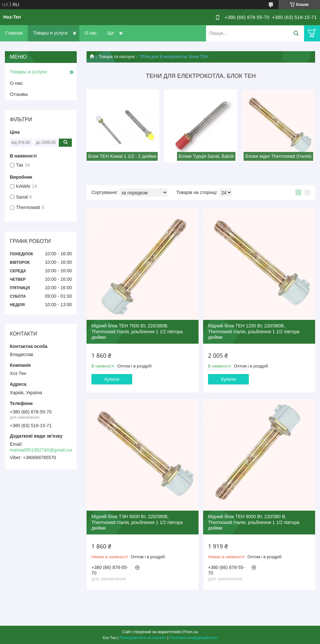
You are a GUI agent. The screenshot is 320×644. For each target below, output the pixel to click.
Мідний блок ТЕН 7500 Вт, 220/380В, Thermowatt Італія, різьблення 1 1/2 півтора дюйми (137, 331)
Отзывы (19, 94)
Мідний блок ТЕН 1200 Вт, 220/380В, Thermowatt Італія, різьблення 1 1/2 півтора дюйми (254, 331)
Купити (112, 379)
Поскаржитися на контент (143, 638)
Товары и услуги (50, 33)
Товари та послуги (117, 57)
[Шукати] (296, 33)
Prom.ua (191, 632)
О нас (91, 33)
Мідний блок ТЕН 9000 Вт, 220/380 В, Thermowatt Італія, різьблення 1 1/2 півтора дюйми (254, 522)
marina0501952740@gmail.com (42, 450)
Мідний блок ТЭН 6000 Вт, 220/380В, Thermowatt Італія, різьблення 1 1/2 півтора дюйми (137, 522)
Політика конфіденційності (194, 638)
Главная (14, 33)
